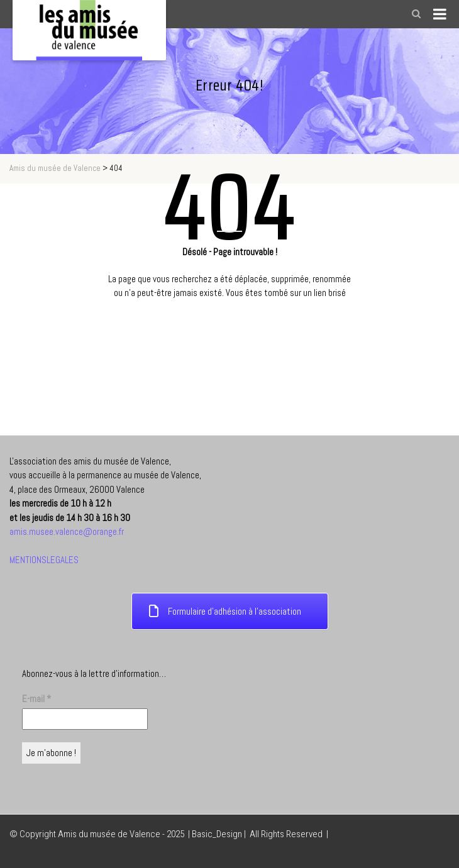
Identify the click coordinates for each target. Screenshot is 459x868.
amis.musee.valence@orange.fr (67, 531)
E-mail (36, 699)
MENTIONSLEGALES (44, 560)
